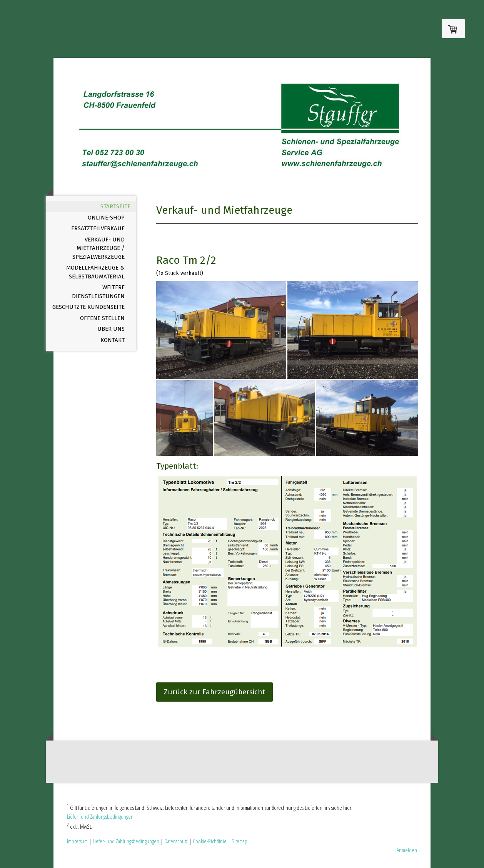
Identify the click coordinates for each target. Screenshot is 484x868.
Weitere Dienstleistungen (98, 292)
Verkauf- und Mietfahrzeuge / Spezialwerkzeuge (98, 248)
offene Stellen (102, 318)
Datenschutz (176, 841)
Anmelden (407, 850)
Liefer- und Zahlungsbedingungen (100, 816)
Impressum (77, 841)
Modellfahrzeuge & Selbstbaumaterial (95, 272)
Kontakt (113, 340)
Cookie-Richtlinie (210, 841)
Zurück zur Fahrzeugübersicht (214, 692)
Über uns (111, 329)
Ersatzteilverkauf (98, 228)
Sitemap (239, 841)
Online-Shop (106, 218)
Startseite (115, 206)
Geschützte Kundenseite (88, 307)
